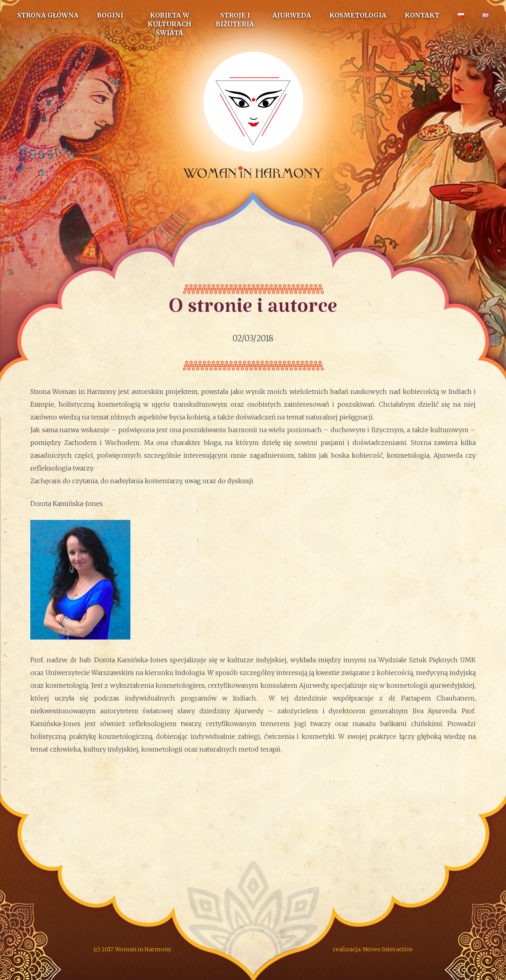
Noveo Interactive (388, 949)
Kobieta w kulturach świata (169, 24)
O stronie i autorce (253, 312)
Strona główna (48, 15)
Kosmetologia (358, 15)
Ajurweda (292, 15)
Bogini (110, 15)
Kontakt (422, 15)
